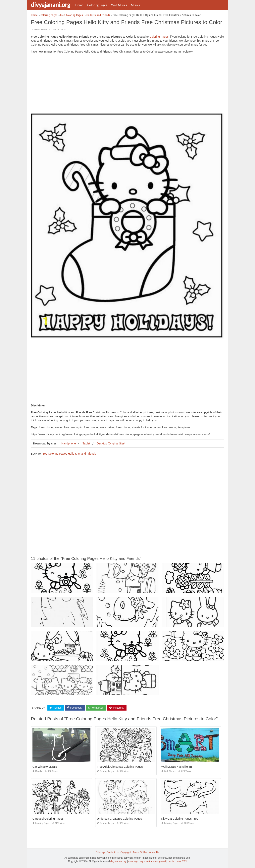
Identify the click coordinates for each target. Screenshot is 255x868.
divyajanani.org (51, 5)
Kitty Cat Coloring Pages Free (180, 819)
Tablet (86, 443)
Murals (135, 5)
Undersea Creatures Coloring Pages (119, 819)
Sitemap (100, 852)
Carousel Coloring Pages (48, 819)
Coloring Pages (97, 5)
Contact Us (112, 852)
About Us (154, 852)
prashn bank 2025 (177, 861)
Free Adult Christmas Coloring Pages (120, 767)
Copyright (126, 852)
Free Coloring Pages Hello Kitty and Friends (69, 454)
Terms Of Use (140, 852)
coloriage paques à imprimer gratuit (147, 861)
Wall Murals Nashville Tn (177, 767)
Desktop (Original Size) (111, 443)
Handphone (69, 443)
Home (79, 5)
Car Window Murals (45, 767)
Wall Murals (119, 5)
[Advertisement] (127, 84)
